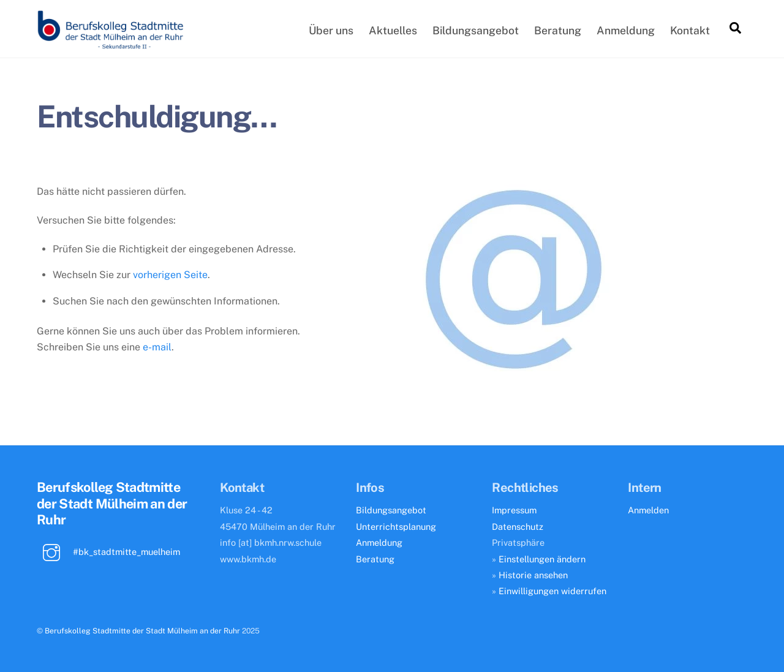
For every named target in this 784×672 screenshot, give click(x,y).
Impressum (514, 510)
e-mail (157, 347)
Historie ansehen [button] (533, 575)
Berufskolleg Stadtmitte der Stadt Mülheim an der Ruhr (142, 631)
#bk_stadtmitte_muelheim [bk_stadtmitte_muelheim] (108, 552)
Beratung (558, 30)
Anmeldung (626, 30)
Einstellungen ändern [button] (542, 559)
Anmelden (648, 510)
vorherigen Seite (170, 275)
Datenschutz (518, 527)
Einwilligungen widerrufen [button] (552, 591)
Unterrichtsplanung (396, 527)
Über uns (331, 30)
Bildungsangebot (476, 30)
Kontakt (690, 30)
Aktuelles (393, 30)
